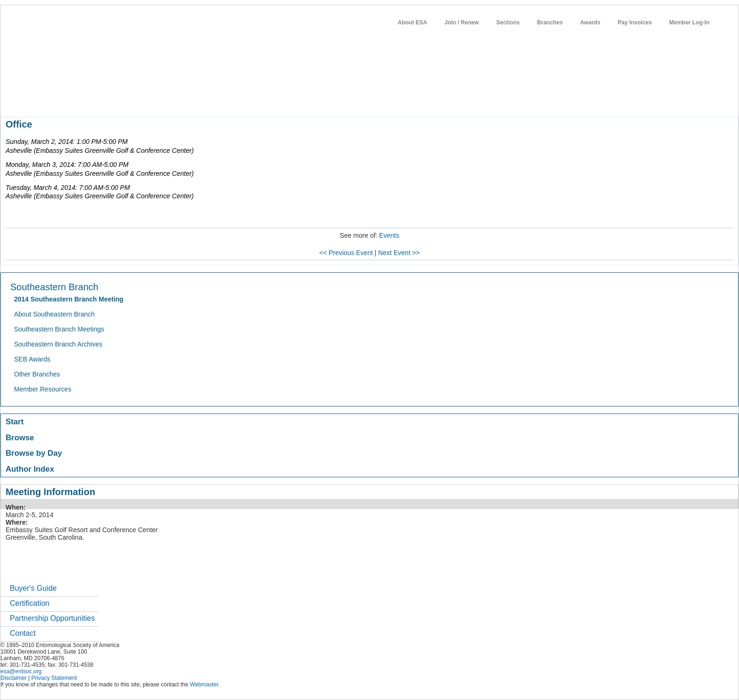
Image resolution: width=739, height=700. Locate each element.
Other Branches (37, 374)
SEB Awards (32, 359)
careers (313, 100)
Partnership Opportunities (52, 618)
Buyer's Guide (33, 588)
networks (346, 100)
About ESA (413, 23)
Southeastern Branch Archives (58, 344)
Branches (550, 23)
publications (198, 100)
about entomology (51, 100)
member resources (110, 100)
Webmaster (204, 685)
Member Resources (43, 389)
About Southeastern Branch (54, 314)
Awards (590, 23)
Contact (23, 633)
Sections (508, 23)
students (281, 100)
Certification (30, 603)
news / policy (242, 100)
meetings (158, 100)
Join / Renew (462, 23)
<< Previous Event (346, 253)
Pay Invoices (635, 23)
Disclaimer (14, 678)
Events (389, 235)
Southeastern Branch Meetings (59, 329)
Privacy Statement (54, 678)
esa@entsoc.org (21, 671)
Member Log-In (689, 23)
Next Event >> (399, 253)
